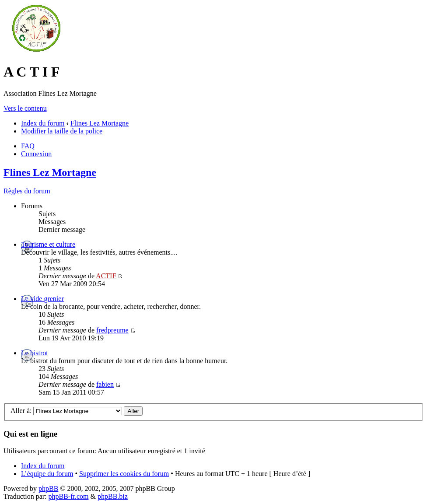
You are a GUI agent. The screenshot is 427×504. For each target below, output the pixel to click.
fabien (105, 384)
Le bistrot (35, 353)
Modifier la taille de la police (62, 131)
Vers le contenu (25, 108)
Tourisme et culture (48, 244)
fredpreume (112, 330)
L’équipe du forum (47, 474)
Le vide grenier (42, 299)
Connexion (36, 154)
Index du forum (43, 123)
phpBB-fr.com (69, 496)
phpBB (48, 488)
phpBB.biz (113, 496)
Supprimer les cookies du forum (124, 474)
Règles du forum (27, 191)
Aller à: (21, 411)
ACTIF (106, 276)
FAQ (28, 146)
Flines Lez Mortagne (100, 123)
